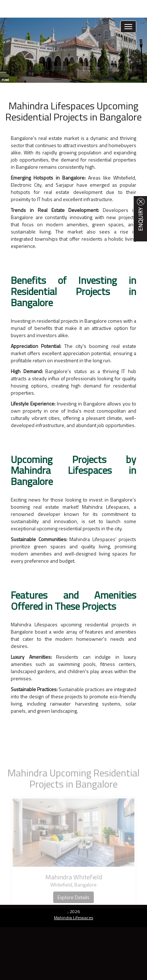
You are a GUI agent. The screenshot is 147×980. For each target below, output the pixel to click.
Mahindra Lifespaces (73, 918)
